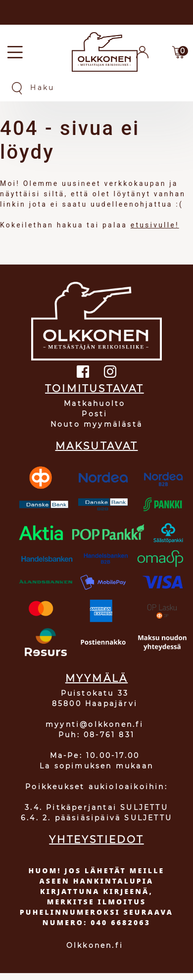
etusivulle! (155, 225)
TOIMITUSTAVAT (95, 389)
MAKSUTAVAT (97, 446)
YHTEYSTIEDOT (96, 840)
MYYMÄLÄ (96, 678)
